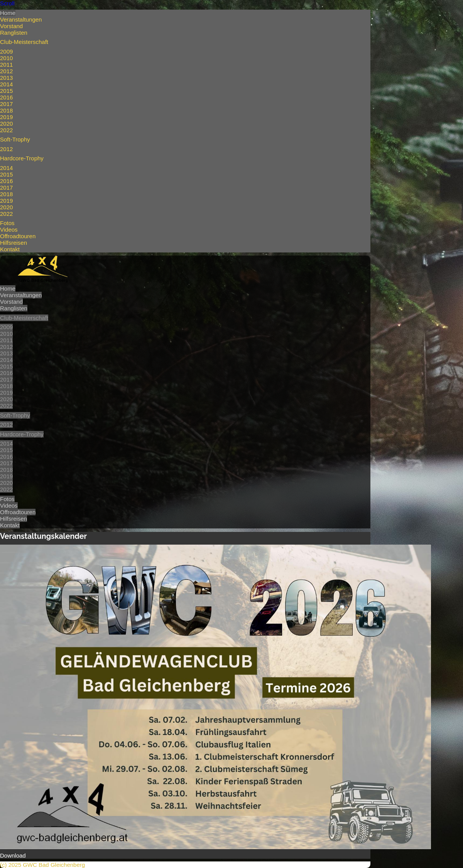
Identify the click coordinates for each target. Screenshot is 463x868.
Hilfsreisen (14, 243)
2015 (6, 91)
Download (13, 855)
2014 (6, 84)
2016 (6, 97)
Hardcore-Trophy (22, 158)
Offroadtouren (18, 236)
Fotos (7, 223)
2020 (6, 124)
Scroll (7, 3)
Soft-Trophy (15, 139)
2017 (6, 104)
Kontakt (10, 249)
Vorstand (11, 26)
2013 (6, 78)
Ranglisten (14, 33)
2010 (6, 58)
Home (8, 13)
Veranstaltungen (21, 19)
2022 (6, 130)
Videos (9, 230)
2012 (6, 71)
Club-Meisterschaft (24, 42)
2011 (6, 65)
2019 (6, 117)
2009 (6, 51)
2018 (6, 110)
